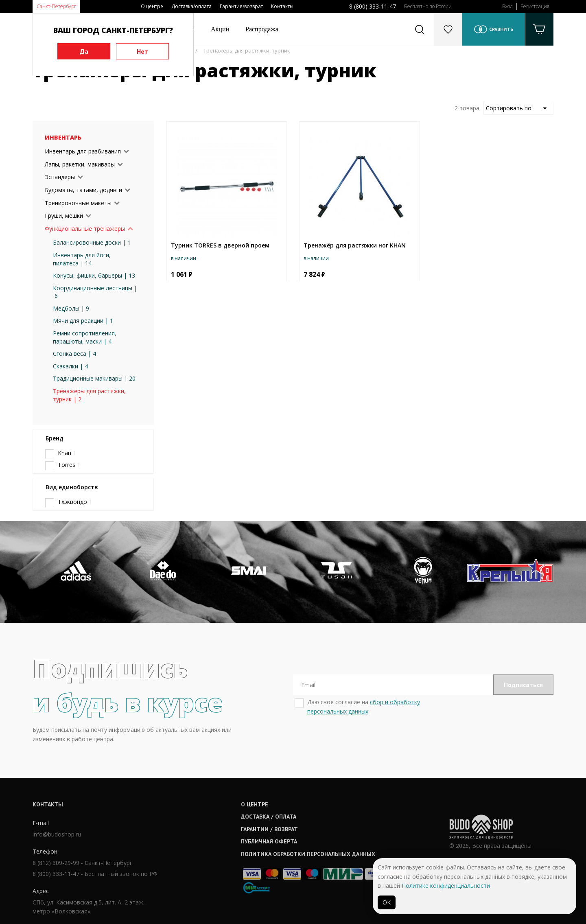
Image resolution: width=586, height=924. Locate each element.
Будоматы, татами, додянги (83, 190)
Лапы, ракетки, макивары (80, 164)
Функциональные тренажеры (85, 229)
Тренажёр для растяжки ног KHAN (355, 245)
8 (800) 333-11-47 (373, 6)
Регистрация (535, 6)
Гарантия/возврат (241, 6)
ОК (387, 902)
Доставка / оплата (269, 817)
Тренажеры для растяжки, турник (247, 50)
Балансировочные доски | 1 (92, 242)
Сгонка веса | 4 (74, 354)
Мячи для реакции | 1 (83, 321)
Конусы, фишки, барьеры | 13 (94, 275)
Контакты (282, 6)
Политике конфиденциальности (446, 886)
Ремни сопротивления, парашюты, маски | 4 (85, 337)
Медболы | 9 (71, 308)
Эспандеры (60, 177)
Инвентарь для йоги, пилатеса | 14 (82, 259)
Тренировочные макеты (78, 203)
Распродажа (262, 29)
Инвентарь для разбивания (83, 151)
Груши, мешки (64, 216)
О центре (152, 6)
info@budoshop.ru (57, 834)
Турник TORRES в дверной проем (220, 245)
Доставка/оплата (191, 6)
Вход (507, 6)
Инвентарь (63, 137)
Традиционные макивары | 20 (94, 378)
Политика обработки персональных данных (308, 854)
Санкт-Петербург (56, 6)
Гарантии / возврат (269, 829)
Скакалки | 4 (70, 366)
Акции (220, 29)
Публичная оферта (269, 841)
